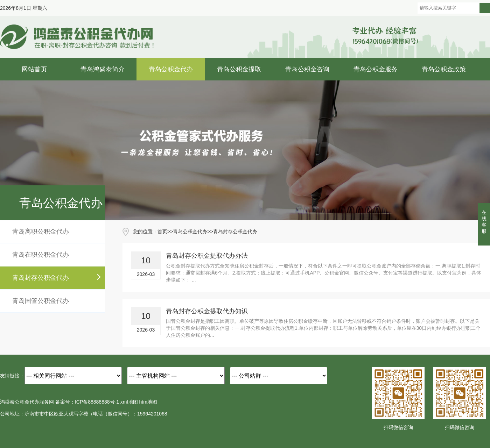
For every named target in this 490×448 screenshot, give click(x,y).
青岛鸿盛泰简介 (103, 69)
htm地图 (148, 402)
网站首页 (34, 69)
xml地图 (129, 402)
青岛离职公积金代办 (41, 232)
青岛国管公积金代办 (41, 301)
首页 (162, 232)
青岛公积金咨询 (307, 69)
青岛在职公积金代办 (41, 255)
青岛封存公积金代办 (41, 278)
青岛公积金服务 (376, 69)
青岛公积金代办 (171, 69)
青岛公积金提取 (239, 69)
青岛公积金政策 (444, 69)
